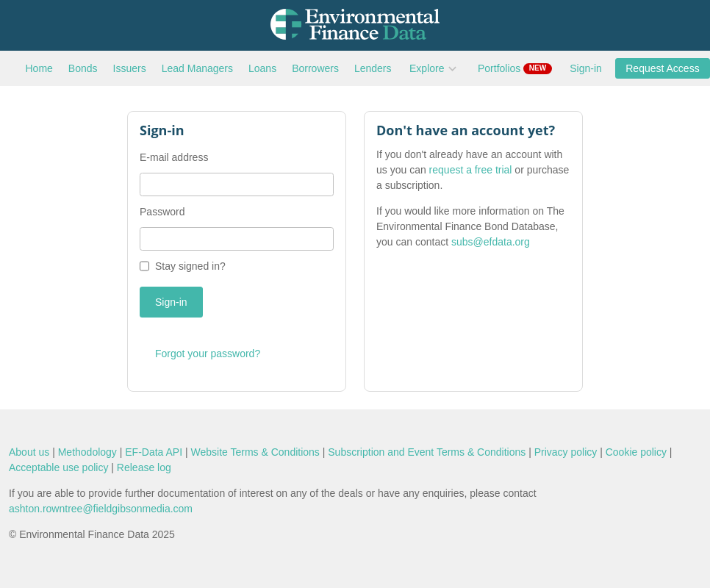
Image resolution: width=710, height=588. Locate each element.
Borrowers (315, 68)
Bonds (83, 68)
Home (39, 68)
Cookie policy (636, 452)
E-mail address (174, 157)
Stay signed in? (190, 266)
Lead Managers (197, 68)
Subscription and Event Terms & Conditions (427, 452)
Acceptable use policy (58, 467)
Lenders (373, 68)
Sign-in (586, 68)
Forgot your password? (208, 354)
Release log (144, 467)
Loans (262, 68)
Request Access (662, 68)
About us (29, 452)
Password (162, 212)
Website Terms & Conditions (255, 452)
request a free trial (471, 170)
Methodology (87, 452)
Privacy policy (566, 452)
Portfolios (515, 68)
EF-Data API (154, 452)
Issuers (130, 68)
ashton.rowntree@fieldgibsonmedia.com (101, 509)
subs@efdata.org (491, 242)
